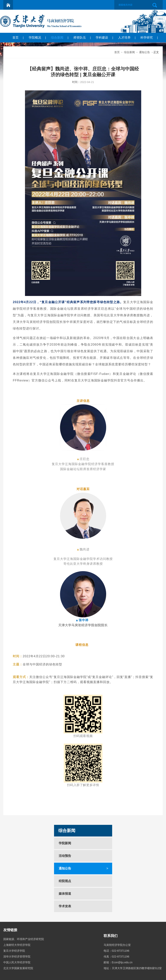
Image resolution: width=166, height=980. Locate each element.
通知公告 (144, 52)
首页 (15, 38)
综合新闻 (57, 38)
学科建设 (102, 38)
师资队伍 (80, 38)
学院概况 (35, 38)
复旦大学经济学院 (14, 951)
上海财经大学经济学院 (17, 945)
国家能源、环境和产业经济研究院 (24, 939)
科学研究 (147, 38)
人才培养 (124, 38)
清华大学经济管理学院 (17, 957)
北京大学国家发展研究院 (18, 968)
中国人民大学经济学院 (17, 962)
